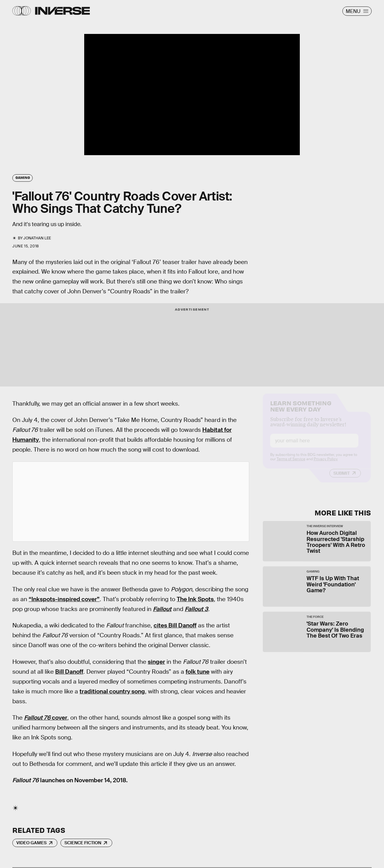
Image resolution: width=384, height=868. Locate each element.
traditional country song (112, 691)
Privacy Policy (326, 464)
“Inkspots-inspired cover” (64, 599)
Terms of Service (291, 464)
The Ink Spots (195, 599)
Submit (342, 478)
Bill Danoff (69, 672)
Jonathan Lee (37, 238)
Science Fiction (83, 843)
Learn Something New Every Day (301, 411)
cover (46, 718)
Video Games (31, 843)
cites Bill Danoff (175, 625)
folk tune (198, 672)
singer (156, 662)
